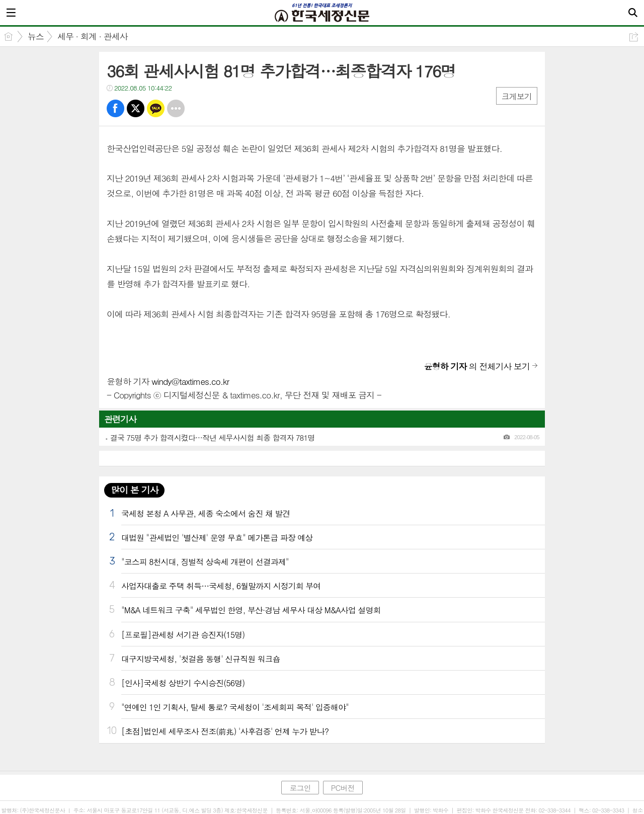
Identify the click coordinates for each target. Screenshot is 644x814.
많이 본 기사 (134, 490)
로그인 (300, 788)
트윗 (136, 108)
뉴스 (36, 36)
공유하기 (634, 37)
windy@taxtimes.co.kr (190, 381)
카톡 (156, 108)
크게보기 (517, 96)
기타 (176, 108)
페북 (115, 108)
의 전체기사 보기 (477, 366)
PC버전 (343, 788)
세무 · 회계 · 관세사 (93, 36)
